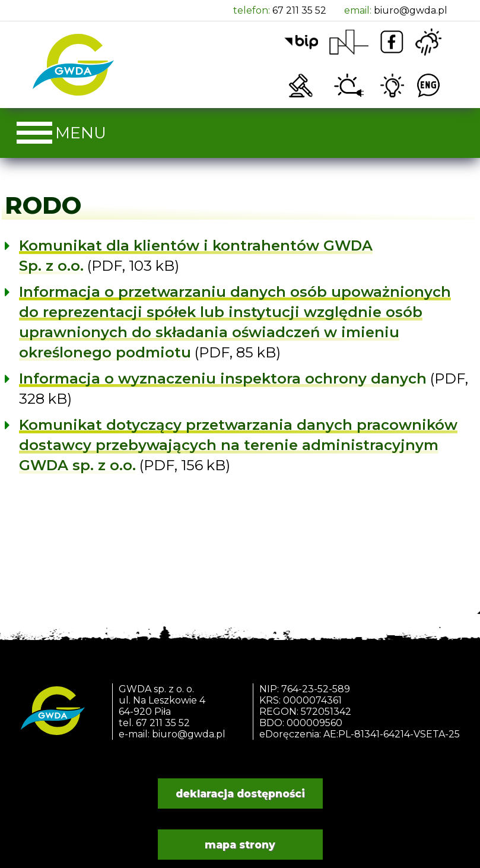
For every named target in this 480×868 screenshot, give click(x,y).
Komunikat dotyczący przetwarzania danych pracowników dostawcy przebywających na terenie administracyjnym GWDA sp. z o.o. (238, 445)
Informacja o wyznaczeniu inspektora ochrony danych (223, 378)
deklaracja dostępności (240, 793)
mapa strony (240, 845)
